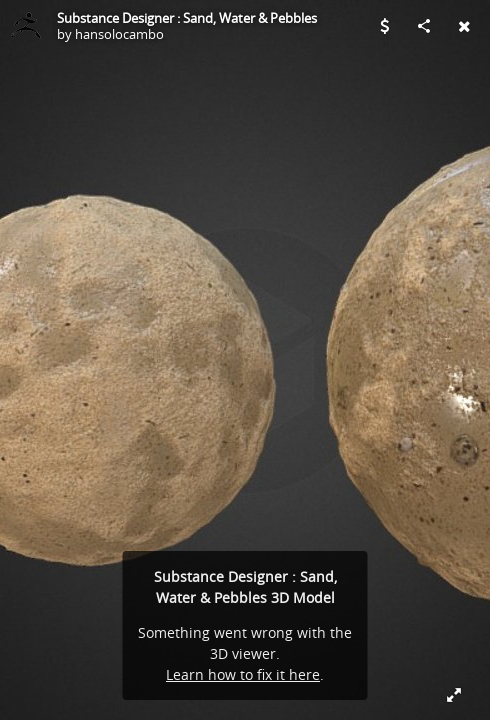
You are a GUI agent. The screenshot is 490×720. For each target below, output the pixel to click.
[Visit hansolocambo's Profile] (26, 26)
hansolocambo (119, 34)
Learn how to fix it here (243, 674)
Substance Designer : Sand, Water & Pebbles (187, 18)
